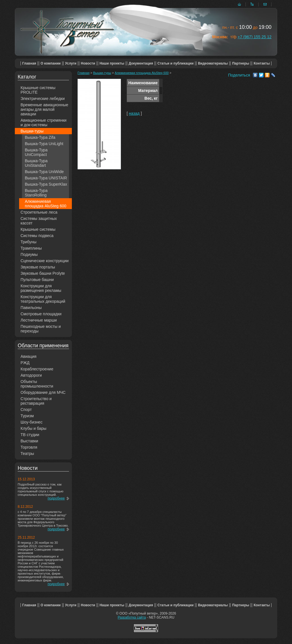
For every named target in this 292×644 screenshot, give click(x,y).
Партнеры (241, 63)
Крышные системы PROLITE (38, 90)
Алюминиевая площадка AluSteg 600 (46, 204)
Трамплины (31, 248)
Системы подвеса (37, 236)
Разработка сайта (132, 617)
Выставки (29, 441)
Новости (88, 63)
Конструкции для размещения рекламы (41, 288)
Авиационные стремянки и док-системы (43, 123)
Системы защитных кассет (39, 221)
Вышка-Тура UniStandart (36, 163)
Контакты (262, 63)
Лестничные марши (39, 320)
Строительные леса (39, 212)
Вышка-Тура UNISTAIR (46, 178)
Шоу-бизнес (32, 422)
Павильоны (31, 308)
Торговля (29, 447)
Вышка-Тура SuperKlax (46, 184)
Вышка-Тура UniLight (44, 144)
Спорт (26, 410)
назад (134, 113)
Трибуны (29, 242)
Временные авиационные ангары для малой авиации (44, 109)
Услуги (71, 63)
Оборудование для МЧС (43, 392)
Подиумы (29, 254)
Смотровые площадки (41, 314)
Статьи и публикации (176, 63)
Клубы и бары (34, 428)
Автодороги (31, 375)
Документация (141, 63)
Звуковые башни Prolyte (43, 273)
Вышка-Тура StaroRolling (36, 193)
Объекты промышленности (37, 384)
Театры (27, 454)
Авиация (29, 356)
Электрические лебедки (43, 99)
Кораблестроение (37, 369)
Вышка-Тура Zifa (40, 137)
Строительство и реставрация (36, 401)
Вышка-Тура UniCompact (36, 152)
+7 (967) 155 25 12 (255, 37)
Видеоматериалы (213, 63)
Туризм (27, 416)
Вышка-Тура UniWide (44, 172)
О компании (51, 63)
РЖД (25, 363)
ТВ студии (30, 435)
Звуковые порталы (38, 267)
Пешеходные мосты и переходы (41, 329)
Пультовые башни (37, 280)
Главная (29, 63)
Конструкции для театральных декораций (43, 299)
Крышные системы (38, 229)
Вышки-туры (32, 131)
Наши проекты (112, 63)
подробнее (56, 498)
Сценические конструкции (45, 261)
